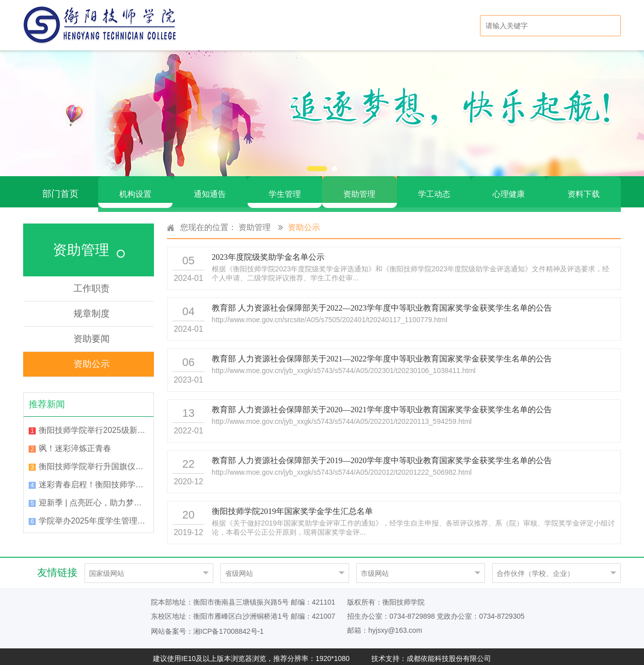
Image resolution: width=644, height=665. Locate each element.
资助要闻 (92, 334)
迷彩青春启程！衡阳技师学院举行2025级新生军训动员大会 (94, 480)
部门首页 (60, 189)
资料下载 (584, 189)
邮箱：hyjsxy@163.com (385, 626)
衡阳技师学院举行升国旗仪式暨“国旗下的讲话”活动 (94, 462)
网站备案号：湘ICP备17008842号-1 (207, 627)
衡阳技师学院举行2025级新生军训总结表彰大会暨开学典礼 (94, 426)
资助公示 (92, 359)
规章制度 (92, 309)
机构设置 (135, 189)
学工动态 (434, 189)
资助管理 (359, 189)
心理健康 (509, 189)
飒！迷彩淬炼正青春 (75, 444)
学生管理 (285, 189)
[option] (322, 113)
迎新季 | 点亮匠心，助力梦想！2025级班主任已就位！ (94, 498)
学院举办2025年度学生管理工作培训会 (94, 516)
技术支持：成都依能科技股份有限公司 (431, 654)
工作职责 (92, 284)
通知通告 (210, 189)
